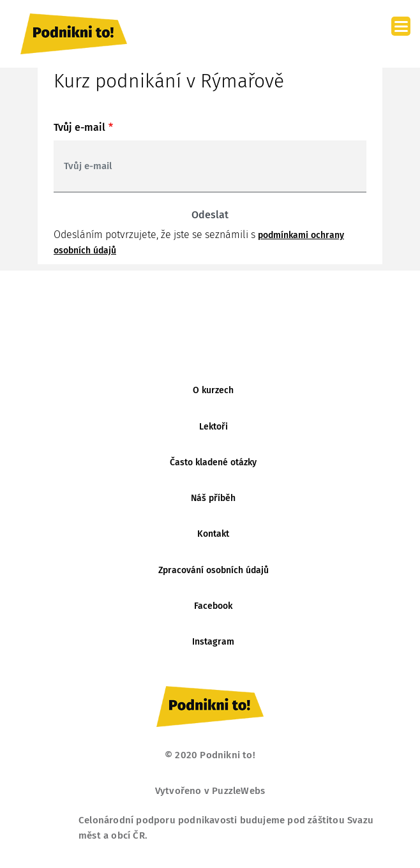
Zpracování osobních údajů (214, 570)
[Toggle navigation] (371, 34)
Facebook (213, 606)
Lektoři (214, 427)
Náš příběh (213, 498)
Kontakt (213, 534)
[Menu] (401, 26)
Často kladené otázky (213, 462)
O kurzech (213, 390)
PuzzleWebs (238, 791)
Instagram (213, 642)
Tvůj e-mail (79, 127)
